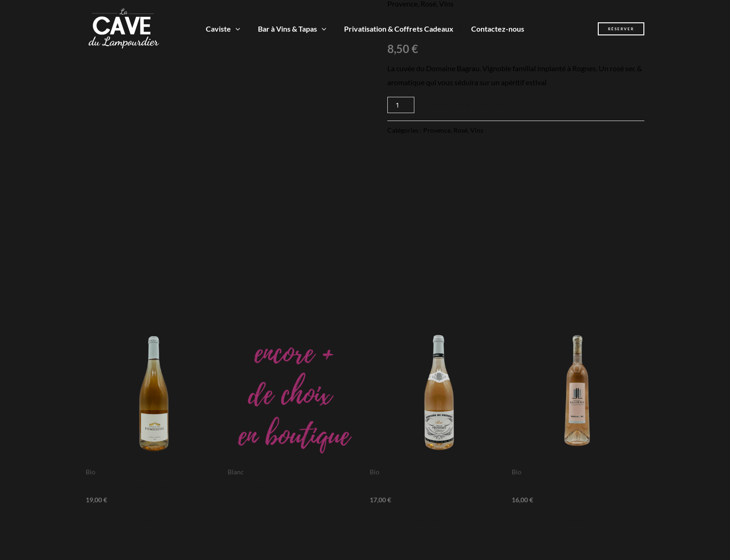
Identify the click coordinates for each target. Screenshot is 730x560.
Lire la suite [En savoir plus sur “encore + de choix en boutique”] (264, 509)
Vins (477, 130)
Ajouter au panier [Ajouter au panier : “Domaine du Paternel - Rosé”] (418, 521)
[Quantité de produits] (401, 105)
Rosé (460, 130)
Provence (437, 130)
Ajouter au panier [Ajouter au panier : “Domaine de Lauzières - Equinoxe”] (560, 521)
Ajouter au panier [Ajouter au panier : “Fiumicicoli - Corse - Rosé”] (134, 521)
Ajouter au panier (468, 105)
